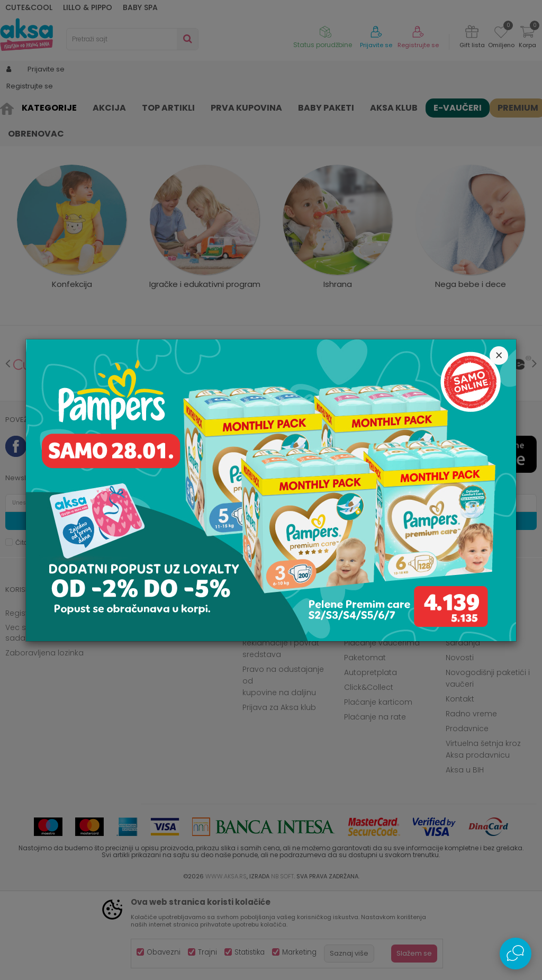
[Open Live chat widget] (516, 954)
